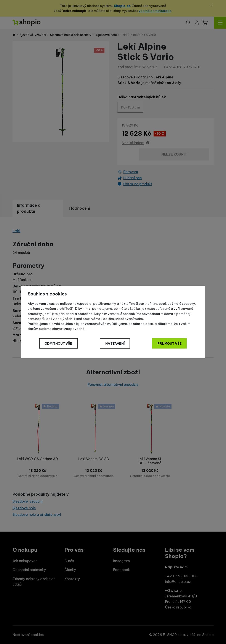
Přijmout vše (170, 343)
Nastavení (115, 343)
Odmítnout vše (58, 343)
